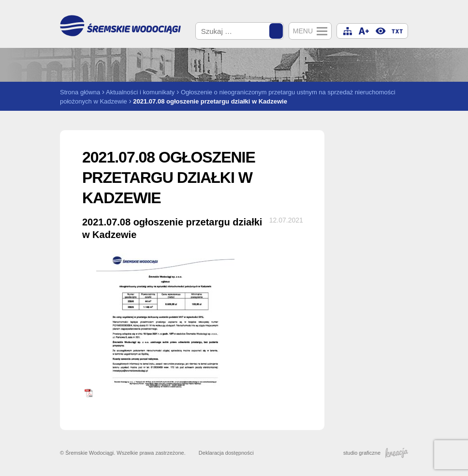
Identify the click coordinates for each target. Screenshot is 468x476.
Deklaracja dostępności (226, 453)
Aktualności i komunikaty (140, 92)
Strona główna (80, 92)
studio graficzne (376, 453)
